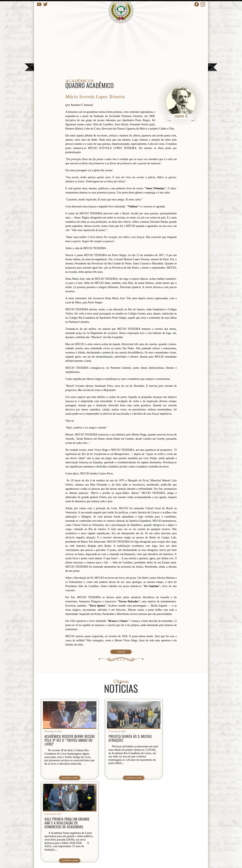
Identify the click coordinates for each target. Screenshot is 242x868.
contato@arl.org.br (64, 852)
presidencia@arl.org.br (68, 840)
